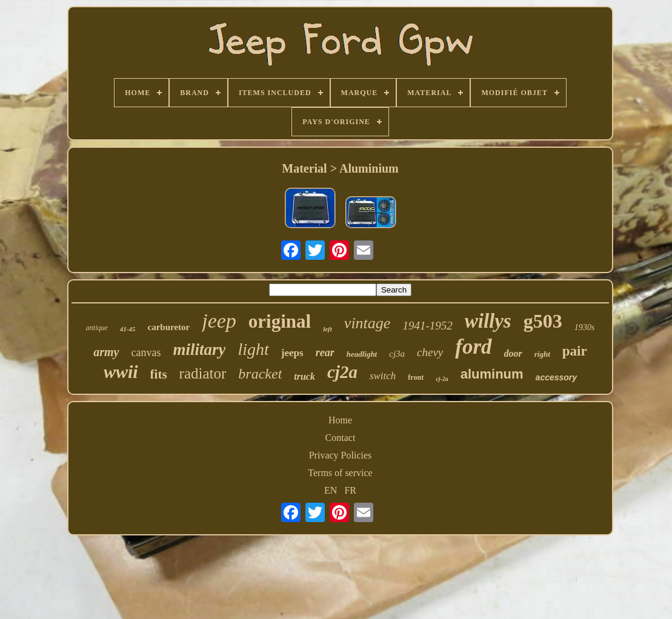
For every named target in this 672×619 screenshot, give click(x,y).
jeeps (292, 353)
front (416, 377)
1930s (584, 327)
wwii (121, 372)
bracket (260, 374)
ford (473, 347)
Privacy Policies (341, 455)
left (328, 329)
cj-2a (442, 379)
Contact (341, 438)
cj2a (342, 372)
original (280, 321)
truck (304, 376)
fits (159, 374)
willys (488, 321)
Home (340, 420)
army (106, 352)
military (199, 349)
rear (325, 353)
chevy (430, 352)
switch (383, 376)
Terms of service (340, 473)
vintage (368, 323)
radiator (203, 373)
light (253, 349)
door (513, 353)
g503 (543, 321)
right (542, 354)
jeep (219, 321)
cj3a (397, 354)
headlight (362, 354)
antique (97, 328)
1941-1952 (427, 326)
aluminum (492, 374)
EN (331, 490)
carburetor (168, 327)
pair (575, 351)
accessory (557, 377)
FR (350, 490)
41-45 (128, 329)
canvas (146, 353)
